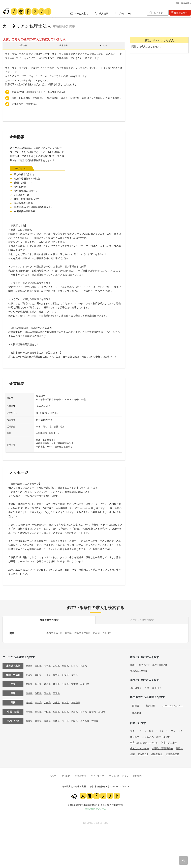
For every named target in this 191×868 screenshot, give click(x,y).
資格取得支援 (172, 752)
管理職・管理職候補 (162, 746)
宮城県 (58, 664)
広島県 (58, 710)
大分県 (68, 719)
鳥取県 (29, 710)
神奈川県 (111, 633)
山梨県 (68, 673)
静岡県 (39, 691)
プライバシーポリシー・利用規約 (125, 774)
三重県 (58, 691)
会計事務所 (136, 686)
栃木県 (60, 633)
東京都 (100, 633)
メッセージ (104, 46)
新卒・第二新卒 (169, 741)
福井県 (58, 673)
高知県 (106, 710)
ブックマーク (125, 14)
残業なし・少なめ (139, 746)
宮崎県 (77, 719)
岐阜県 (29, 691)
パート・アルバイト (173, 704)
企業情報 (23, 46)
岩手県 (49, 664)
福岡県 (29, 719)
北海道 (29, 664)
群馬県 (70, 633)
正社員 (136, 704)
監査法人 (157, 686)
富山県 (39, 673)
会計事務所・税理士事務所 (156, 735)
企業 (147, 686)
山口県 (68, 710)
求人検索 (104, 14)
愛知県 (49, 691)
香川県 (87, 710)
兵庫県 (58, 700)
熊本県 (58, 719)
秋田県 (68, 664)
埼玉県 (80, 633)
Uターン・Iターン (159, 729)
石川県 (49, 673)
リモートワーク (138, 729)
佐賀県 (39, 719)
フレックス (177, 729)
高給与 (179, 746)
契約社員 (151, 704)
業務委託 (137, 711)
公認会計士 (145, 663)
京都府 (39, 700)
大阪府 (49, 700)
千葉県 (90, 633)
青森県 (39, 664)
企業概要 (63, 46)
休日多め (135, 735)
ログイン (158, 13)
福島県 (87, 664)
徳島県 (77, 710)
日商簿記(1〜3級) (139, 669)
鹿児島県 (88, 719)
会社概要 (66, 774)
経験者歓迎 (157, 752)
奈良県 (68, 700)
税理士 (133, 663)
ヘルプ (53, 774)
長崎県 (49, 719)
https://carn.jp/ (43, 407)
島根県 (39, 710)
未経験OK (143, 752)
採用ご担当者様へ (183, 3)
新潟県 (29, 673)
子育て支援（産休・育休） (144, 741)
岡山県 (49, 710)
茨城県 (50, 633)
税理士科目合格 (162, 663)
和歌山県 (78, 700)
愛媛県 (96, 710)
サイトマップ (97, 774)
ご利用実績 (80, 774)
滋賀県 (29, 700)
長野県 (77, 673)
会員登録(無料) (181, 13)
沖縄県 (99, 719)
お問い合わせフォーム (95, 807)
